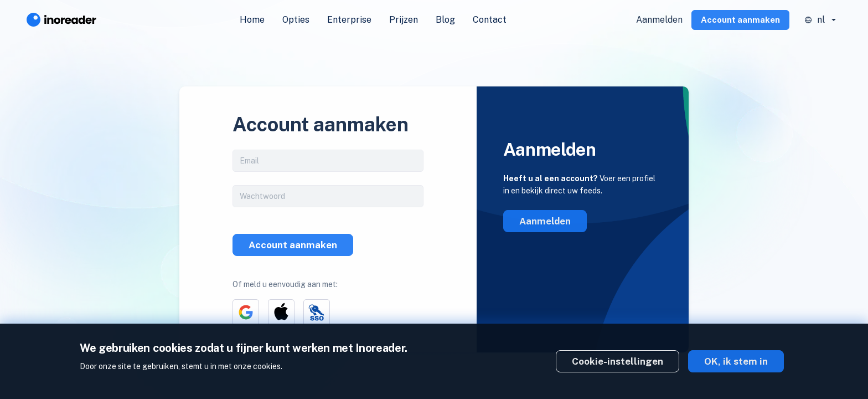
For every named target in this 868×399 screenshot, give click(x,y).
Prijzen (404, 20)
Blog (445, 20)
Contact (490, 20)
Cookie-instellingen (618, 361)
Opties (296, 20)
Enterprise (349, 20)
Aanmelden (659, 20)
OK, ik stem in (736, 361)
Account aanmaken (740, 20)
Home (252, 20)
